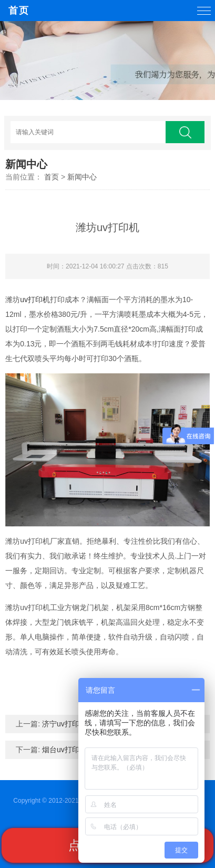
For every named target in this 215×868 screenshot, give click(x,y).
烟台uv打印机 (64, 750)
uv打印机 (35, 300)
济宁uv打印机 (64, 724)
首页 (19, 11)
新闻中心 (82, 177)
